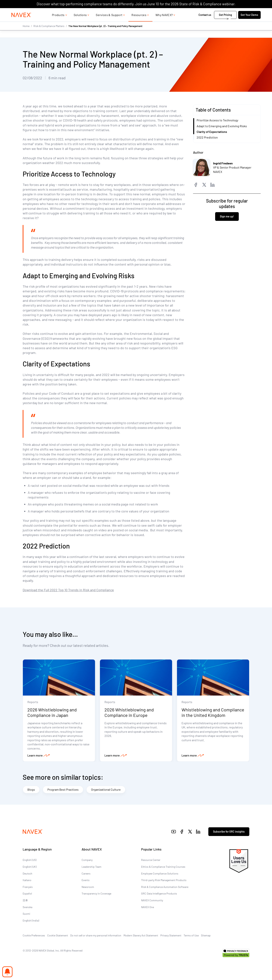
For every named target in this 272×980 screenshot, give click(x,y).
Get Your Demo (249, 22)
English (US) (30, 860)
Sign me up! (227, 216)
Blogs (31, 789)
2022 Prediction (207, 137)
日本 (25, 900)
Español (27, 894)
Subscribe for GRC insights (229, 832)
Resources (139, 22)
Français (28, 887)
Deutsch (27, 873)
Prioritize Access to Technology (217, 120)
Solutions (80, 22)
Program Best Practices (63, 789)
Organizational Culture (106, 789)
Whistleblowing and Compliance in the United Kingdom (213, 713)
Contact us (205, 22)
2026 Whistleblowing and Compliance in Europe (129, 713)
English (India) (31, 921)
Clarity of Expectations (212, 132)
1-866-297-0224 (221, 12)
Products (58, 22)
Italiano (27, 880)
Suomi (26, 914)
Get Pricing (225, 22)
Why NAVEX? (164, 22)
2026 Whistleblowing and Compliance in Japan (52, 713)
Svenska (27, 907)
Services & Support (109, 22)
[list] (248, 12)
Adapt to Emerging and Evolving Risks (222, 126)
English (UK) (30, 867)
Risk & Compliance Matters (49, 34)
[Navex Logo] (21, 22)
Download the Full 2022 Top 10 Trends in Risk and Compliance (68, 590)
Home (26, 34)
